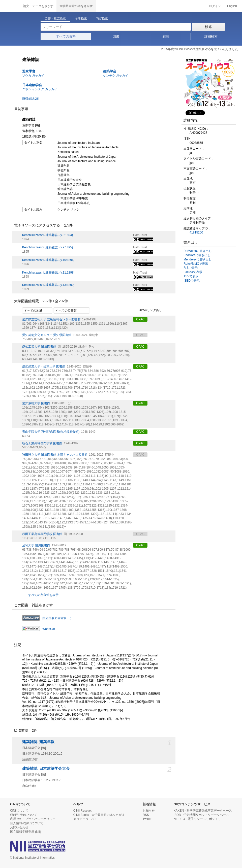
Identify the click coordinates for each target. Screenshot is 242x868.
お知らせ (149, 811)
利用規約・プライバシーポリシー (33, 819)
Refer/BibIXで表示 (196, 264)
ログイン (215, 6)
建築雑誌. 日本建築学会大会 (46, 769)
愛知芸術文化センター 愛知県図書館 (47, 335)
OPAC (140, 319)
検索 (208, 27)
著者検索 (81, 18)
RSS (146, 815)
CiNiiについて (19, 811)
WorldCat (49, 629)
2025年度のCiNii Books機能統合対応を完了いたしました (200, 49)
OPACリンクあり (148, 310)
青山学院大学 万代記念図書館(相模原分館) (51, 432)
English (232, 6)
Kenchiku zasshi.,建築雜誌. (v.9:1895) (48, 247)
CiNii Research (83, 811)
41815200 (196, 232)
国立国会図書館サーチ (57, 618)
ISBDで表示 (192, 281)
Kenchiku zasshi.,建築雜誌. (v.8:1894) (48, 235)
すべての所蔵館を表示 (43, 595)
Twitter (147, 819)
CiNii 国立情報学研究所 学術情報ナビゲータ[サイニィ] (10, 6)
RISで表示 (191, 268)
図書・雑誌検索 (55, 18)
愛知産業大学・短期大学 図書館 (44, 366)
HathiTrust (140, 235)
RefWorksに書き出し (198, 251)
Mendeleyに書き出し (198, 259)
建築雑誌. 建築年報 (38, 742)
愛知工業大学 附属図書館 (39, 347)
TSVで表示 (191, 276)
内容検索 (102, 18)
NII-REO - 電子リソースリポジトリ (197, 819)
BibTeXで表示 (193, 272)
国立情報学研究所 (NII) (26, 832)
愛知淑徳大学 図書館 (36, 403)
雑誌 (166, 36)
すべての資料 (66, 36)
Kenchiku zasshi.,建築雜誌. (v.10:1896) (48, 260)
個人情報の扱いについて (27, 823)
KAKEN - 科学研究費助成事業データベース (203, 811)
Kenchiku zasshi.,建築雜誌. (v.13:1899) (48, 285)
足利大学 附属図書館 (36, 545)
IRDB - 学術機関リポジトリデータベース (201, 815)
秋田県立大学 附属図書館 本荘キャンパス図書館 (55, 455)
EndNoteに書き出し (197, 255)
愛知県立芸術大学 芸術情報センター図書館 (51, 319)
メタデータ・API (85, 819)
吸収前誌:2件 (31, 99)
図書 (116, 36)
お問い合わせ (19, 827)
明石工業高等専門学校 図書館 (42, 443)
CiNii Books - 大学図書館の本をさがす (99, 815)
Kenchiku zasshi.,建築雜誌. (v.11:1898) (48, 273)
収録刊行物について (24, 815)
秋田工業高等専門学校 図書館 (42, 534)
